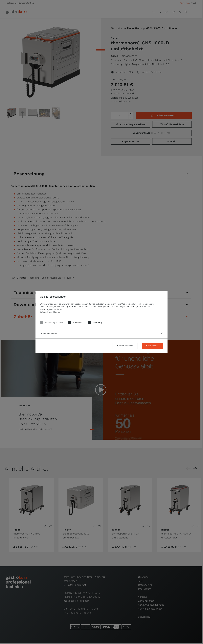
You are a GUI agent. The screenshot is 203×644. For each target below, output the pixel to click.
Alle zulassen (152, 346)
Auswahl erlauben (125, 346)
